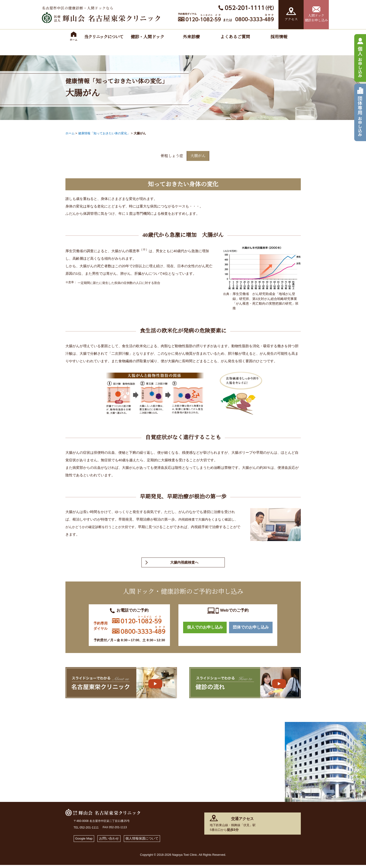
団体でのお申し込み (251, 630)
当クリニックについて (104, 37)
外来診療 (191, 37)
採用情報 (279, 37)
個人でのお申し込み (205, 630)
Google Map (85, 841)
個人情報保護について (147, 841)
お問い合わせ (112, 841)
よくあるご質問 (235, 37)
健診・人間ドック (147, 37)
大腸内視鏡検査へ (184, 564)
